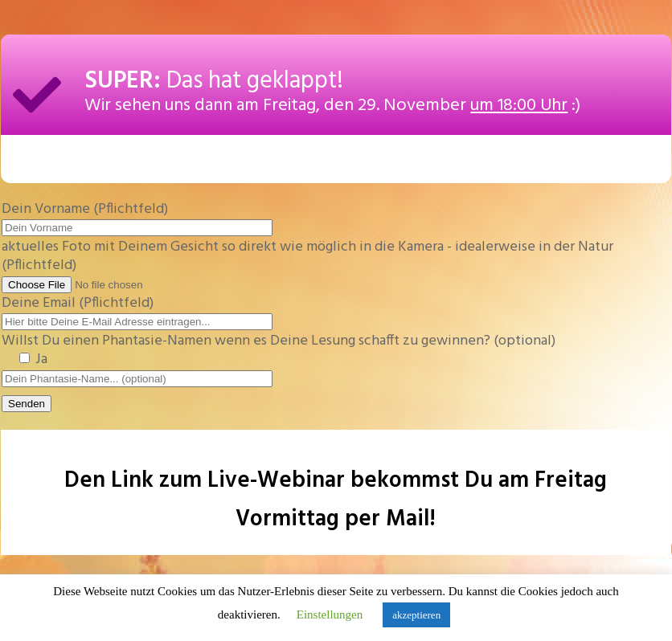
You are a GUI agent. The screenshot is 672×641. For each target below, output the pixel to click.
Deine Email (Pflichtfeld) (137, 312)
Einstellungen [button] (330, 614)
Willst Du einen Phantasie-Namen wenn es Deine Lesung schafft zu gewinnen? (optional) (279, 350)
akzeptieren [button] (416, 615)
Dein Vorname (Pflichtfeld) (137, 218)
